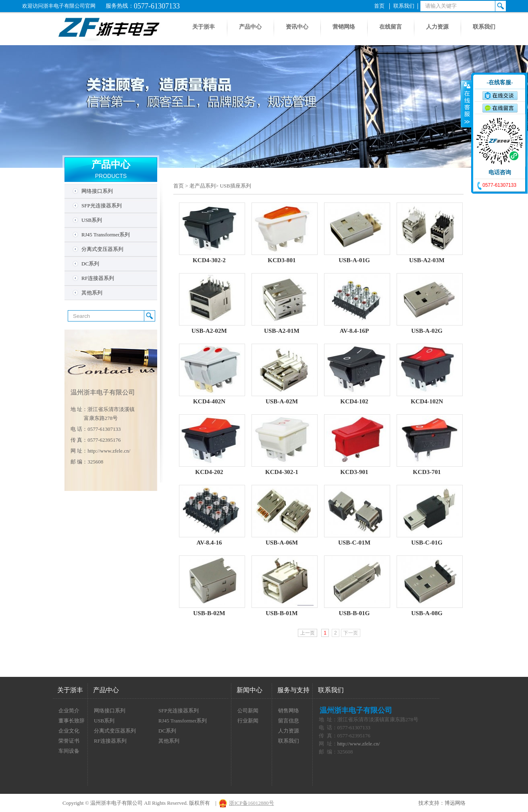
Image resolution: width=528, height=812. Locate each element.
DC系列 (90, 264)
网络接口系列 (97, 191)
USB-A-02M (282, 401)
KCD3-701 (427, 472)
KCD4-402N (209, 401)
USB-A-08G (427, 613)
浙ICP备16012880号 (251, 803)
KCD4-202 (209, 472)
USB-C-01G (427, 542)
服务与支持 (293, 690)
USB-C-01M (354, 542)
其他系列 (92, 293)
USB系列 (92, 220)
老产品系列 (203, 186)
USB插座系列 (235, 186)
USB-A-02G (427, 331)
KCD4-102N (427, 401)
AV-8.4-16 (209, 542)
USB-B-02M (209, 613)
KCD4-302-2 (209, 260)
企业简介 (69, 711)
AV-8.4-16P (354, 331)
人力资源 (437, 27)
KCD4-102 (354, 401)
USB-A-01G (354, 260)
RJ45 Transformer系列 (106, 235)
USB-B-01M (282, 613)
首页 (379, 6)
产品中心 (250, 27)
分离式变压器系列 (102, 249)
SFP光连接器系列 (102, 206)
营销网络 (344, 27)
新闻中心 (249, 690)
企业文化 (69, 731)
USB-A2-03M (427, 260)
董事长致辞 (72, 721)
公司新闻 (248, 711)
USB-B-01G (354, 613)
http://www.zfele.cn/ (109, 451)
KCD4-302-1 (282, 472)
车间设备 (69, 751)
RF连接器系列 (98, 278)
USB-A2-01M (282, 331)
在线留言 (391, 27)
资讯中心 (297, 27)
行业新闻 (248, 721)
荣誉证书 (69, 741)
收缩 (466, 104)
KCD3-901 (354, 472)
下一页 (351, 633)
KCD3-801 (282, 260)
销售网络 (289, 711)
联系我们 (404, 6)
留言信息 (289, 721)
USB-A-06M (282, 542)
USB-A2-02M (209, 331)
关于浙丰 (204, 27)
